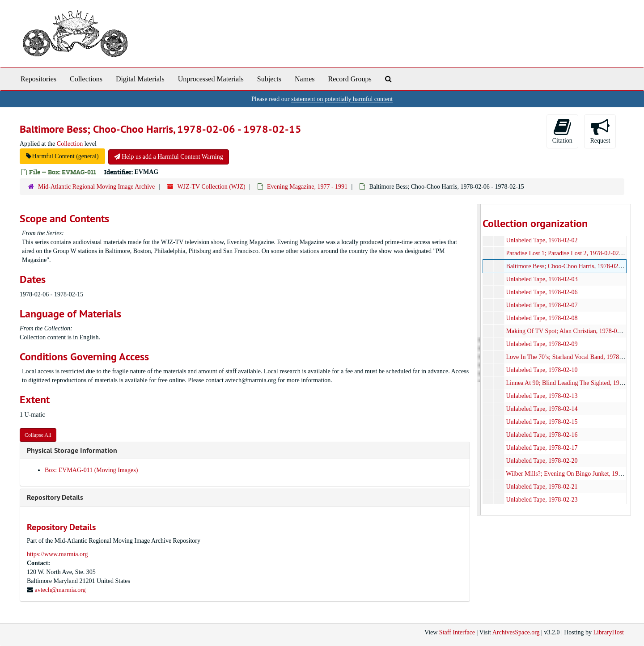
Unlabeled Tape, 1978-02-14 (542, 409)
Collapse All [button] (38, 435)
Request (600, 131)
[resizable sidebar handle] (479, 360)
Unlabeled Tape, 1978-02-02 (542, 240)
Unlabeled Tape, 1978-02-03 (542, 279)
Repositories (38, 79)
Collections (86, 79)
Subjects (269, 79)
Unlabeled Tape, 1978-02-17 (542, 448)
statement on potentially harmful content (342, 99)
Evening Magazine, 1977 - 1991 (307, 187)
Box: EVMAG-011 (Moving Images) (91, 470)
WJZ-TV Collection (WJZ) (212, 187)
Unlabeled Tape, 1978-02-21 (542, 487)
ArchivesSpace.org (516, 632)
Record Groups (350, 79)
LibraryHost (609, 632)
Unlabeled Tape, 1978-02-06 (542, 292)
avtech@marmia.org (60, 590)
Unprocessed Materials (211, 79)
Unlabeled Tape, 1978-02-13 (542, 396)
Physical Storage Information (72, 450)
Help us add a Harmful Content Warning (169, 157)
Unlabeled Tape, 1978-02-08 (542, 318)
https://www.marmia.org (57, 554)
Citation (562, 131)
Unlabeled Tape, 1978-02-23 (542, 500)
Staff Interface (457, 632)
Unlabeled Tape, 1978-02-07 (542, 305)
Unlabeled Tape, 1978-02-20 (542, 461)
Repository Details (55, 497)
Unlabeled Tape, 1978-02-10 (542, 370)
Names (305, 79)
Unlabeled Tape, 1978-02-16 (542, 435)
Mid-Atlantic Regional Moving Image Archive (96, 187)
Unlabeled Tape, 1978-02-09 (542, 344)
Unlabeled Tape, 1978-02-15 (542, 422)
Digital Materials (140, 79)
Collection (70, 144)
